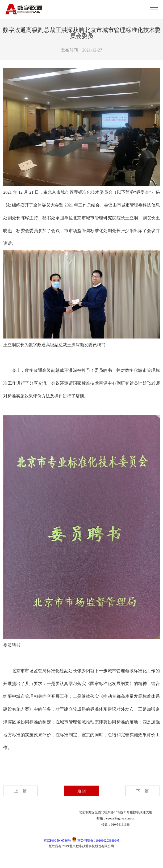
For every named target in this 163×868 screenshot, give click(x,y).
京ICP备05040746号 (57, 841)
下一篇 (143, 791)
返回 (82, 791)
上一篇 (20, 791)
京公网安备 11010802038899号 (96, 841)
